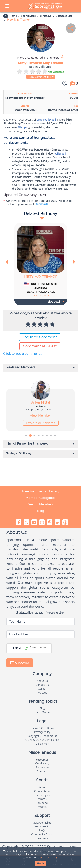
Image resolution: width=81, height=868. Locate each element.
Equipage (42, 803)
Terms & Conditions (42, 728)
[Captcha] (40, 647)
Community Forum (42, 834)
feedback (42, 204)
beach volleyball (46, 120)
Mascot (42, 693)
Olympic (23, 127)
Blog (41, 511)
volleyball (60, 154)
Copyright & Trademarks (42, 736)
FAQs (42, 830)
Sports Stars (28, 16)
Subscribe (20, 663)
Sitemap (42, 771)
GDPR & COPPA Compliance (42, 740)
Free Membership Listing (40, 491)
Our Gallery (42, 763)
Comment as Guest (40, 346)
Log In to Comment (40, 337)
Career (42, 689)
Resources (42, 760)
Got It (41, 863)
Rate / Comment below (41, 77)
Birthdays (46, 16)
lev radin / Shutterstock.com (39, 58)
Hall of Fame (42, 712)
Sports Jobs (42, 767)
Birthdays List (64, 16)
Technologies (42, 795)
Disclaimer (42, 744)
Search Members (41, 504)
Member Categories (40, 498)
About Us (42, 681)
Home (13, 16)
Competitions (42, 791)
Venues (42, 787)
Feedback (42, 838)
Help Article (42, 826)
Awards (42, 799)
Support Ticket (42, 823)
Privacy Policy (48, 858)
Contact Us (42, 685)
